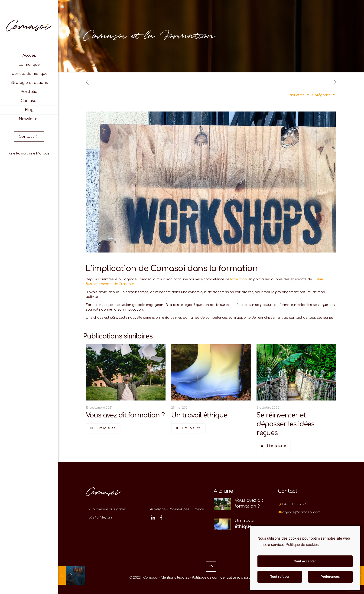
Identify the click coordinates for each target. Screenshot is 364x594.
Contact (29, 137)
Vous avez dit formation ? (125, 415)
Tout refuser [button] (280, 577)
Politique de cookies (302, 545)
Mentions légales (175, 578)
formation (238, 279)
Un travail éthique (199, 415)
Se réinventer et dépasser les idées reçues (285, 424)
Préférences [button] (330, 577)
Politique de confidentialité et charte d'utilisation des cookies (242, 578)
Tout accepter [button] (305, 561)
